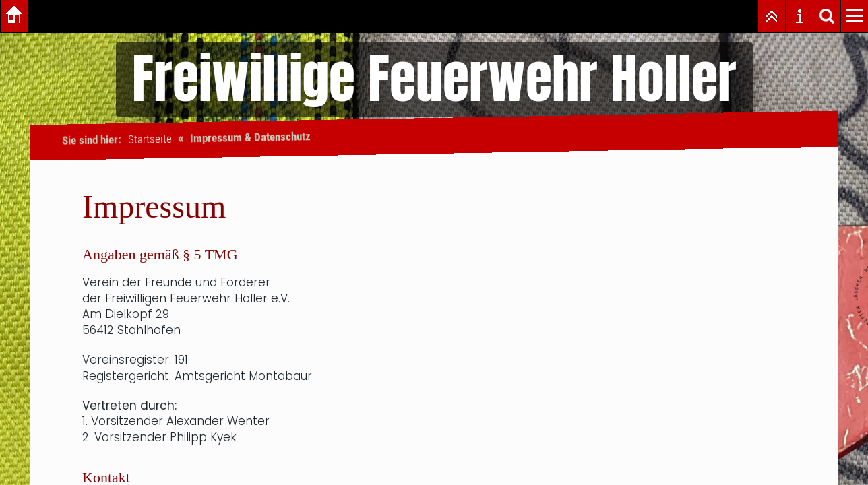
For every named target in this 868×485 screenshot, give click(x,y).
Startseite (150, 139)
